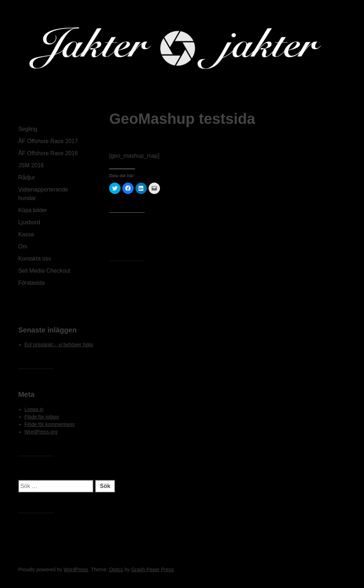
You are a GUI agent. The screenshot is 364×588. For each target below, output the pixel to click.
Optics (116, 569)
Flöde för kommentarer (50, 424)
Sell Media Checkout (44, 271)
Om (23, 246)
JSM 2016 (31, 165)
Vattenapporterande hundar (43, 194)
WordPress (76, 569)
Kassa (26, 234)
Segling (28, 129)
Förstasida (31, 283)
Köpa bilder (33, 210)
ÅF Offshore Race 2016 (48, 153)
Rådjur (26, 177)
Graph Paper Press (152, 569)
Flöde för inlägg (42, 417)
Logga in (34, 409)
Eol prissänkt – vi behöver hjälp (59, 345)
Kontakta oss (35, 259)
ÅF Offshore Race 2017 (48, 141)
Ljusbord (29, 222)
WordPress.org (41, 432)
